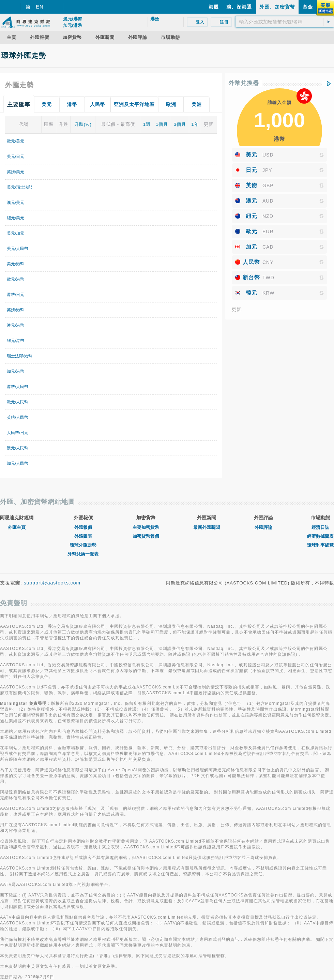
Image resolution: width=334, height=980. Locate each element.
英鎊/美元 (16, 172)
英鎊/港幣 (16, 310)
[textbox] (285, 22)
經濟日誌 (320, 527)
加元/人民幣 (18, 463)
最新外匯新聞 (207, 527)
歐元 (252, 231)
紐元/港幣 (16, 341)
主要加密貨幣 (146, 527)
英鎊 (252, 185)
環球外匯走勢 (83, 545)
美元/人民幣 (18, 249)
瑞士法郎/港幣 (20, 356)
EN (40, 7)
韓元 (252, 293)
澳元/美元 (16, 203)
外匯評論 (263, 527)
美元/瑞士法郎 (20, 187)
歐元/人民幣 (18, 402)
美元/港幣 (16, 264)
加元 (252, 247)
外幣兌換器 (244, 83)
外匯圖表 (83, 536)
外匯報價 (83, 527)
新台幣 (251, 277)
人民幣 (251, 262)
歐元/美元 (16, 141)
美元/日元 (16, 157)
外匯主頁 (17, 527)
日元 (252, 170)
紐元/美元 (16, 218)
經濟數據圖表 (320, 536)
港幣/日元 (16, 295)
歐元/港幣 (16, 279)
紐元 (252, 216)
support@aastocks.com (52, 583)
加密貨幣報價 (146, 536)
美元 (252, 155)
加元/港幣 (16, 371)
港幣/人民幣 (18, 387)
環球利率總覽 (320, 545)
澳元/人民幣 (18, 448)
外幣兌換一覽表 (83, 554)
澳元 (252, 201)
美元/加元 (16, 233)
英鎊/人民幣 (18, 417)
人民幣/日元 (18, 433)
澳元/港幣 (16, 325)
